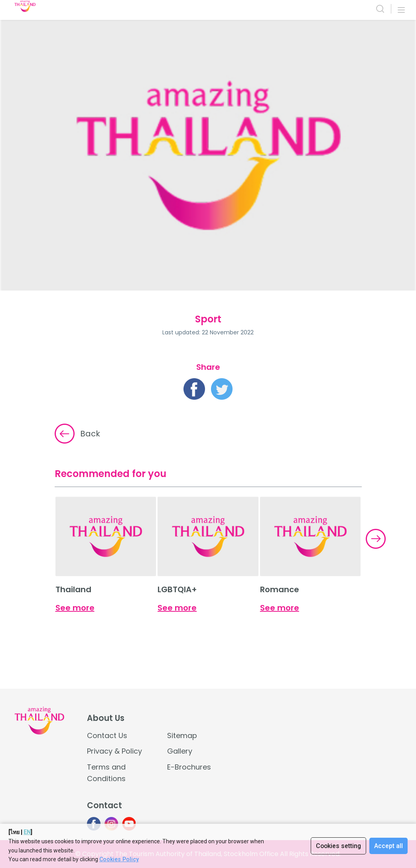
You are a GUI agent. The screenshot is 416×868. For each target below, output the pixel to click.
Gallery (180, 751)
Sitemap (182, 735)
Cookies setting (338, 846)
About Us (106, 718)
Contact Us (107, 735)
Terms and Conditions (106, 773)
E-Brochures (189, 767)
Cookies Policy (119, 859)
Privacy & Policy (114, 751)
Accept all (388, 846)
